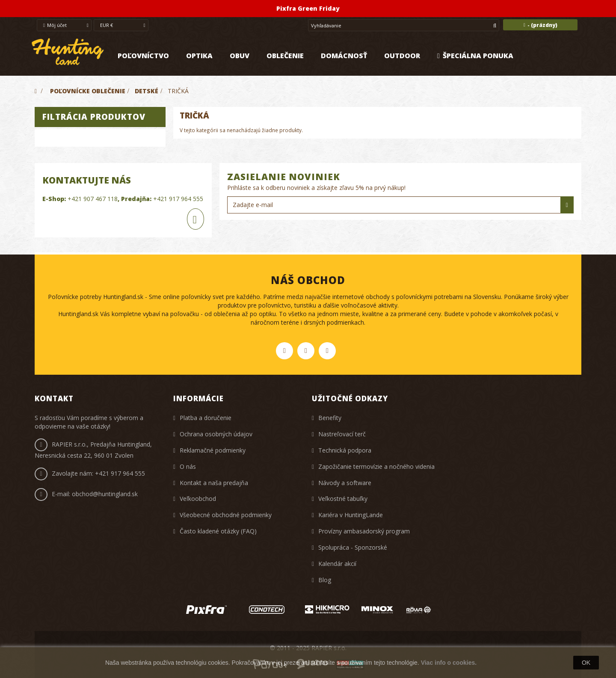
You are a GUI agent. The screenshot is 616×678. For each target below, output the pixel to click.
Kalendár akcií (337, 564)
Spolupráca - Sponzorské (353, 547)
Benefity (330, 418)
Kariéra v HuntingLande (351, 515)
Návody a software (345, 483)
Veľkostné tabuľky (343, 499)
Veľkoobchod (198, 499)
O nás (188, 466)
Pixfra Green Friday (308, 8)
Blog (325, 580)
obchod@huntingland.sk (105, 494)
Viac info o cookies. (449, 663)
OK (586, 663)
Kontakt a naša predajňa (214, 483)
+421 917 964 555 (178, 199)
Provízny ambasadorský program (364, 531)
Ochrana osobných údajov (216, 434)
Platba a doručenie (206, 418)
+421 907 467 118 (93, 199)
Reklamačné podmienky (213, 450)
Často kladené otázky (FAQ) (218, 531)
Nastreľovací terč (342, 434)
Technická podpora (345, 450)
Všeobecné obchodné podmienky (226, 515)
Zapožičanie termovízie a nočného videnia (376, 466)
